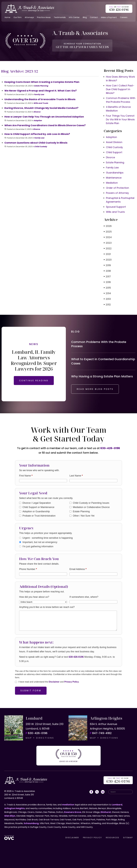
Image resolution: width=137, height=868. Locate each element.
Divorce (37, 112)
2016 (107, 282)
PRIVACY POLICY (92, 838)
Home (7, 17)
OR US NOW (118, 780)
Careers (124, 17)
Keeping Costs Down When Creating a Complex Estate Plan (42, 82)
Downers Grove (73, 812)
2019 (107, 265)
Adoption (38, 121)
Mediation (112, 183)
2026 (108, 226)
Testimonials (60, 17)
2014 (107, 293)
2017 (107, 276)
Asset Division (114, 142)
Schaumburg (31, 823)
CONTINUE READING (34, 381)
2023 (108, 243)
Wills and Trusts (41, 103)
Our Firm (18, 17)
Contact (94, 17)
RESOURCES (112, 838)
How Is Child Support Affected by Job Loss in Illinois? (37, 134)
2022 (108, 248)
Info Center (74, 17)
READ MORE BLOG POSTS (95, 389)
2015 (107, 288)
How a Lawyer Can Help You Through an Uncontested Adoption (44, 117)
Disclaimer (54, 682)
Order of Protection (117, 188)
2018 (107, 271)
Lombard (117, 805)
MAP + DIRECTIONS (40, 738)
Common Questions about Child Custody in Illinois (36, 143)
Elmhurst (106, 812)
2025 (108, 232)
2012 (107, 305)
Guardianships (115, 173)
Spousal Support (116, 207)
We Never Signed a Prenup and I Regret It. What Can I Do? (41, 91)
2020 (108, 260)
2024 (108, 237)
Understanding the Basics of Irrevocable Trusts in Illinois (40, 99)
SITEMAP (128, 838)
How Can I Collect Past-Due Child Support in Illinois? (120, 89)
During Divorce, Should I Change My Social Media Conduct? (41, 108)
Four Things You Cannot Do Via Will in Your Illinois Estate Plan (120, 119)
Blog (85, 17)
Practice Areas (44, 17)
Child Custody (41, 147)
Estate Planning (41, 86)
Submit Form (31, 691)
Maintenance (114, 178)
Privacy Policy (72, 682)
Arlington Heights (14, 808)
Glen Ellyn (10, 816)
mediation (68, 805)
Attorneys (29, 17)
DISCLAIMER (72, 838)
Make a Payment (109, 17)
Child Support (114, 152)
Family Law (39, 94)
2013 (107, 299)
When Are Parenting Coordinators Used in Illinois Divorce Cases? (45, 125)
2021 (107, 254)
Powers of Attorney (117, 193)
